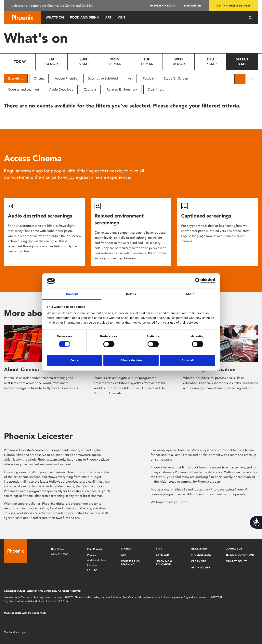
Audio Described (61, 89)
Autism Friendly (66, 78)
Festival (148, 78)
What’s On (55, 17)
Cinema (39, 78)
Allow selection (131, 360)
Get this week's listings (233, 6)
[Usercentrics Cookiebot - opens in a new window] (198, 281)
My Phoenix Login (163, 6)
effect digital (20, 632)
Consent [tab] (72, 294)
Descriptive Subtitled (103, 78)
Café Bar (162, 555)
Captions (90, 89)
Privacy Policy (236, 561)
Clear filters (156, 89)
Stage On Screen (176, 78)
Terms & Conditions (240, 555)
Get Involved (200, 568)
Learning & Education (164, 563)
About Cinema (21, 369)
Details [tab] (131, 294)
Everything (16, 78)
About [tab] (190, 294)
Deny (74, 360)
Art (108, 17)
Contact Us (234, 549)
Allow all (188, 360)
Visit (121, 17)
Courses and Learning (24, 89)
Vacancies (198, 561)
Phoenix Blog (201, 555)
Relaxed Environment (122, 89)
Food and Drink (85, 17)
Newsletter (192, 6)
